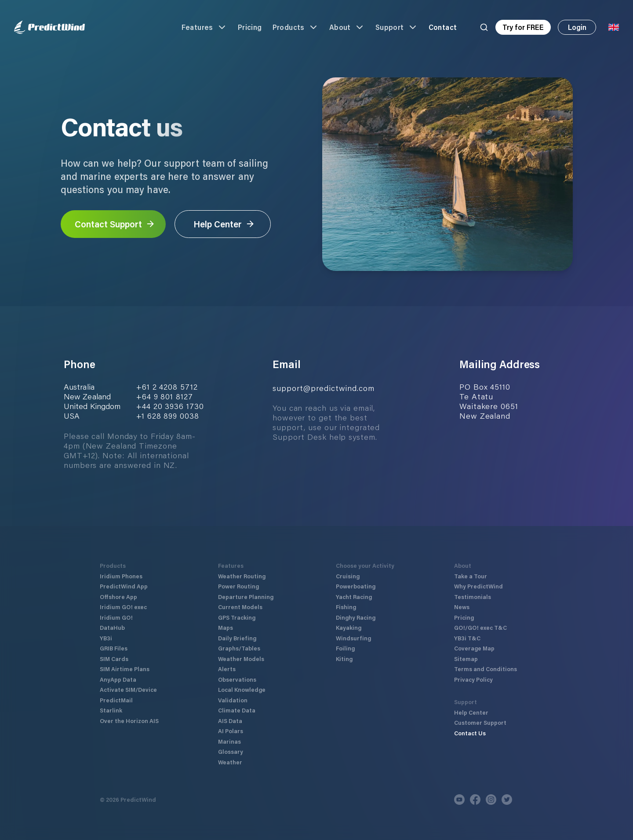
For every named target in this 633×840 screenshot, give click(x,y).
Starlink (111, 710)
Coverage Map (474, 648)
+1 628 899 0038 (168, 416)
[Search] (484, 27)
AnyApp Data (118, 679)
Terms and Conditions (486, 669)
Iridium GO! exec (123, 607)
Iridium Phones (121, 576)
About (347, 27)
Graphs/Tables (239, 648)
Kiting (344, 659)
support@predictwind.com (324, 388)
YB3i (106, 638)
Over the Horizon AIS (129, 721)
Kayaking (349, 627)
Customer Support (480, 722)
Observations (237, 679)
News (462, 607)
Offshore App (118, 597)
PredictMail (116, 700)
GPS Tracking (237, 617)
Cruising (348, 576)
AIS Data (230, 721)
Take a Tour (471, 576)
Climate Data (237, 710)
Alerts (227, 669)
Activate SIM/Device (128, 689)
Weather (230, 762)
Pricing (250, 27)
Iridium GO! (116, 617)
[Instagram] (491, 800)
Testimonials (473, 597)
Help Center (224, 224)
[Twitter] (507, 800)
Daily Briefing (237, 638)
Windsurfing (353, 638)
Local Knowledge (242, 689)
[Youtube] (459, 800)
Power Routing (238, 586)
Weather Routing (242, 576)
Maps (226, 627)
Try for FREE (523, 27)
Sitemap (466, 659)
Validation (233, 700)
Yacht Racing (354, 597)
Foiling (345, 648)
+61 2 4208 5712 (167, 387)
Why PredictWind (478, 586)
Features (204, 27)
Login (577, 27)
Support (397, 27)
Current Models (240, 607)
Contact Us (470, 733)
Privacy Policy (473, 679)
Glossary (231, 751)
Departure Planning (246, 597)
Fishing (346, 607)
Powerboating (356, 586)
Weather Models (241, 659)
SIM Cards (114, 659)
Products (296, 27)
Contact (443, 27)
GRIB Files (114, 648)
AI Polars (231, 731)
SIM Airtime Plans (125, 669)
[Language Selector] (614, 27)
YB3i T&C (467, 638)
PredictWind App (124, 586)
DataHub (112, 627)
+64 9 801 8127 (165, 396)
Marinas (229, 741)
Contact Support (115, 224)
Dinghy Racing (356, 617)
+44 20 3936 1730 (170, 406)
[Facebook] (475, 800)
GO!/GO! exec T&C (480, 627)
